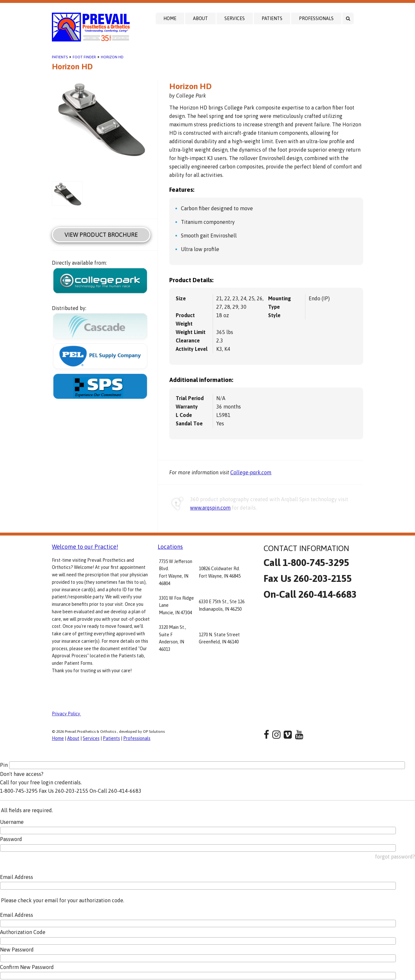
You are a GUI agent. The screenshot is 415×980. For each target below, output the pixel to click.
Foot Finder (84, 57)
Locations (170, 547)
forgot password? (395, 857)
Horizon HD (112, 57)
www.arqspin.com (210, 508)
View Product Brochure (101, 235)
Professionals (316, 18)
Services (235, 18)
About (200, 18)
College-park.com (251, 472)
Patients (272, 18)
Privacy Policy (66, 714)
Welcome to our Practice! (85, 547)
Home (170, 18)
